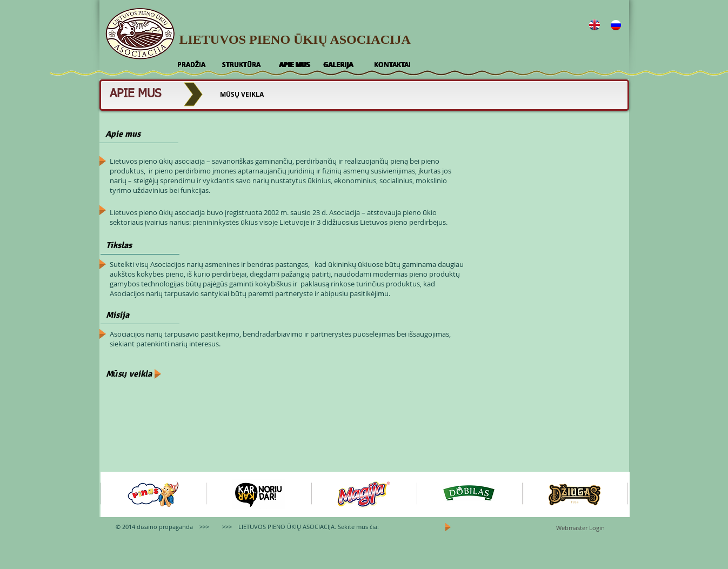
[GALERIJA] (338, 65)
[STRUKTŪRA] (241, 65)
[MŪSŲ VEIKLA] (242, 95)
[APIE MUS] (295, 65)
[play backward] (114, 494)
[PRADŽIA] (191, 65)
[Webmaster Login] (580, 528)
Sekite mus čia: (358, 527)
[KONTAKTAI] (393, 65)
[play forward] (616, 494)
